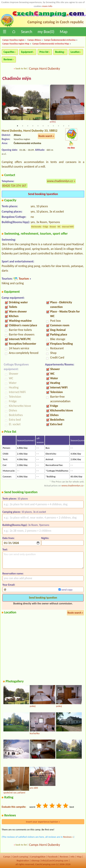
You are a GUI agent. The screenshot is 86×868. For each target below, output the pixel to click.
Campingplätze (38, 857)
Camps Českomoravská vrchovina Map (51, 44)
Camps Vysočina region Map (16, 44)
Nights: (45, 538)
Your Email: (9, 585)
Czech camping (20, 857)
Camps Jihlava (34, 40)
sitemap (35, 861)
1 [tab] (17, 126)
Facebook (53, 857)
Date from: (8, 538)
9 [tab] (58, 126)
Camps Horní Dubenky (45, 68)
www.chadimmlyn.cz (60, 181)
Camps (7, 857)
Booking (60, 52)
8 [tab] (53, 126)
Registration (23, 861)
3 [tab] (28, 126)
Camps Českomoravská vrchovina (60, 40)
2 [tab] (23, 126)
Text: (5, 549)
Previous (4, 104)
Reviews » (68, 837)
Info (72, 857)
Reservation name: (13, 573)
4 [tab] (33, 126)
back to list (21, 68)
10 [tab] (64, 126)
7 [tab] (48, 126)
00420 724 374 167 (14, 186)
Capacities (9, 52)
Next (82, 104)
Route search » (46, 136)
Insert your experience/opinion (43, 822)
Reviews (8, 59)
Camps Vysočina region (13, 40)
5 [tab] (38, 126)
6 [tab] (43, 126)
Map (64, 32)
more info (47, 6)
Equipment (27, 52)
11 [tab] (69, 126)
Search (27, 32)
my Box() (46, 32)
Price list (44, 52)
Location (75, 52)
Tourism (24, 279)
